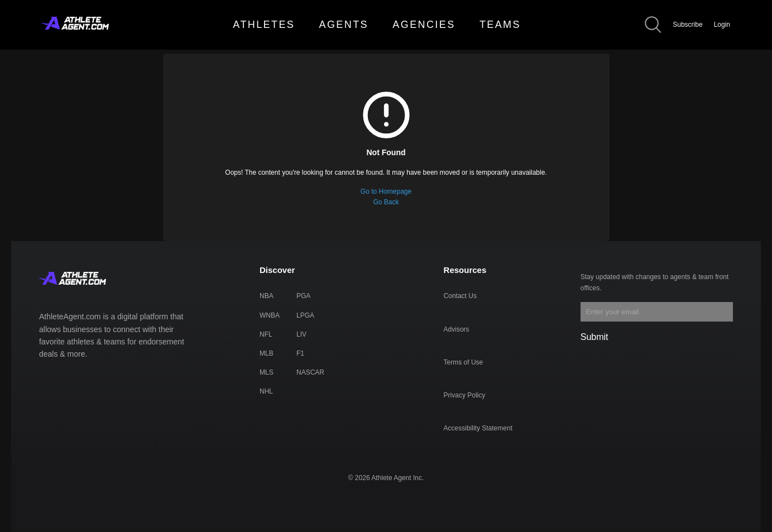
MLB (267, 353)
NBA (267, 296)
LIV (301, 334)
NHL (266, 391)
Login (722, 25)
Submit (594, 337)
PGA (303, 296)
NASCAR (310, 372)
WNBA (270, 315)
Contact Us (460, 296)
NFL (266, 334)
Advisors (457, 329)
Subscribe (687, 25)
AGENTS (344, 25)
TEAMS (500, 25)
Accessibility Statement (478, 428)
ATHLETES (264, 25)
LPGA (305, 315)
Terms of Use (464, 362)
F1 (300, 353)
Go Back (386, 202)
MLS (267, 372)
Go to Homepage (386, 191)
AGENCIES (424, 25)
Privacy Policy (465, 395)
